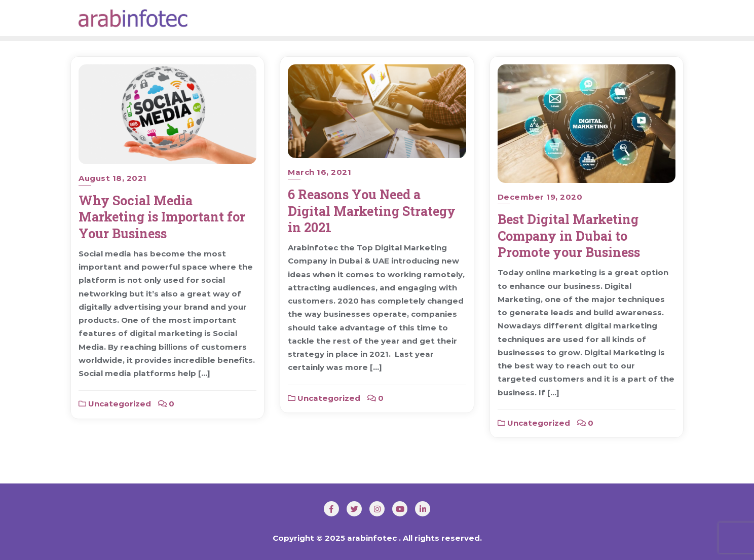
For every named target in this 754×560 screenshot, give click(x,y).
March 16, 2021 (319, 172)
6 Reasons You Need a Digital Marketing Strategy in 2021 (372, 211)
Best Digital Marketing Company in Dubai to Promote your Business (569, 236)
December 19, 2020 (540, 197)
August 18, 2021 (113, 178)
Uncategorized (115, 404)
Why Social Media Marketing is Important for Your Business (162, 217)
